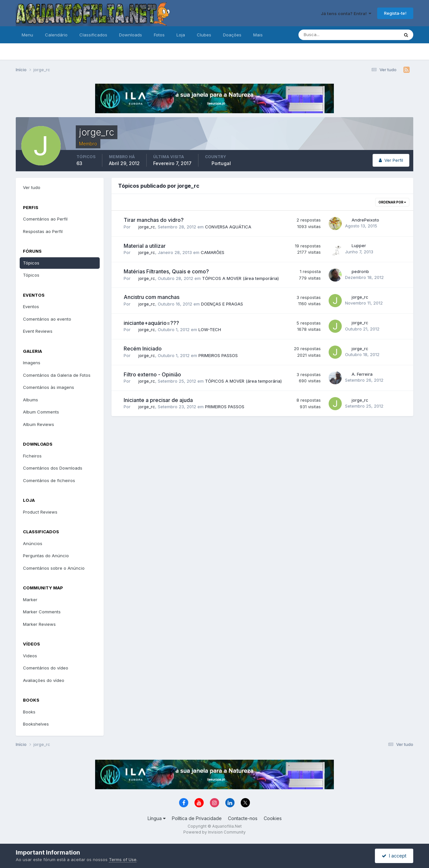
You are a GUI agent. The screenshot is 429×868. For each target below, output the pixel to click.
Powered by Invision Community (214, 832)
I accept (394, 856)
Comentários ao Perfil (45, 219)
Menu (27, 35)
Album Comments (41, 412)
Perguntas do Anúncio (46, 556)
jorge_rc (147, 227)
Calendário (56, 35)
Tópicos (31, 263)
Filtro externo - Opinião (152, 374)
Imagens (32, 363)
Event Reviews (38, 331)
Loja (181, 35)
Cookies (273, 818)
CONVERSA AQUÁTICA (228, 227)
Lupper (359, 245)
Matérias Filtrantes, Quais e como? (166, 271)
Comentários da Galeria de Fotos (57, 375)
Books (29, 712)
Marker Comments (42, 612)
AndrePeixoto (365, 220)
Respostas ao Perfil (43, 231)
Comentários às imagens (49, 387)
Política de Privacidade (197, 818)
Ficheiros (32, 456)
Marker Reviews (39, 624)
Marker (30, 600)
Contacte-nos (243, 818)
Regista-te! (395, 13)
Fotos (159, 35)
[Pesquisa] (327, 35)
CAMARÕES (213, 252)
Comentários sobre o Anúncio (54, 568)
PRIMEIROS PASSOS (218, 355)
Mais (258, 35)
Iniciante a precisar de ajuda (158, 400)
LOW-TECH (210, 329)
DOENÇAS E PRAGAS (222, 304)
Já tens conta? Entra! (346, 13)
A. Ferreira (362, 374)
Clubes (204, 35)
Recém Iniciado (143, 349)
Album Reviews (39, 424)
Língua (157, 818)
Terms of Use (123, 859)
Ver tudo (32, 187)
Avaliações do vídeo (44, 680)
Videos (30, 656)
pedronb (360, 271)
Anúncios (33, 543)
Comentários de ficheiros (49, 480)
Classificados (93, 35)
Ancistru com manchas (152, 297)
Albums (31, 400)
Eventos (31, 307)
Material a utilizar (145, 246)
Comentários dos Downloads (53, 468)
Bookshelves (36, 724)
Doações (232, 35)
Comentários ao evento (47, 319)
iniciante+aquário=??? (151, 323)
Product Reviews (40, 512)
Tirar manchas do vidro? (154, 220)
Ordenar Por (392, 202)
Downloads (131, 35)
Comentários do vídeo (46, 668)
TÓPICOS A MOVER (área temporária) (240, 278)
